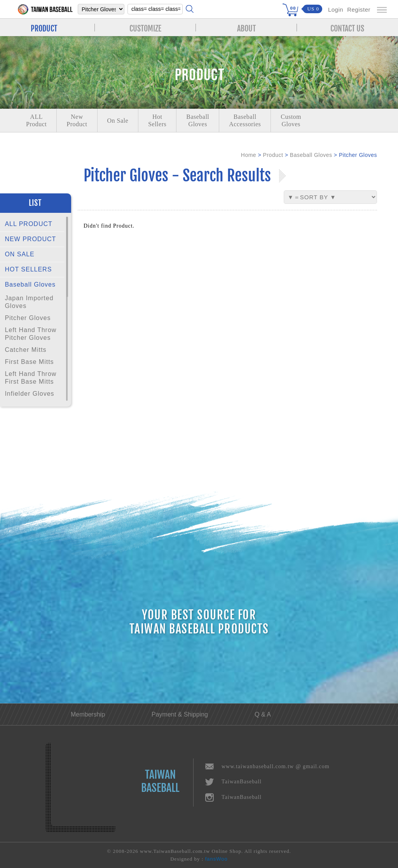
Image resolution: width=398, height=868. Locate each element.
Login (336, 10)
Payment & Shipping (180, 714)
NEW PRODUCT (30, 239)
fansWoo (216, 859)
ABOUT (246, 28)
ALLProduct (36, 120)
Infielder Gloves (29, 394)
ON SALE (19, 254)
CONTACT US (347, 28)
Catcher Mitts (25, 350)
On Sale (118, 121)
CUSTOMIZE (145, 28)
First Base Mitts (29, 362)
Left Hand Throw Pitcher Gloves (31, 334)
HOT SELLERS (28, 269)
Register (359, 10)
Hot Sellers (157, 120)
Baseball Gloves (30, 284)
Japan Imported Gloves (29, 302)
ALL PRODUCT (28, 224)
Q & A (263, 714)
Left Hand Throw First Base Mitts (31, 378)
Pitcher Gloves (28, 318)
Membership (88, 714)
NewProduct (77, 120)
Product (273, 155)
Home (249, 155)
